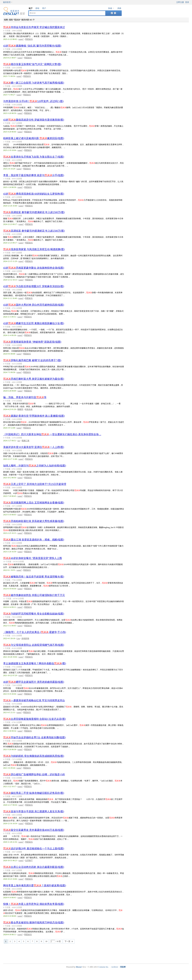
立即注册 (180, 2)
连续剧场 (25, 638)
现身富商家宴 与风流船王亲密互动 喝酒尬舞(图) (34, 249)
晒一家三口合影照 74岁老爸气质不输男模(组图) (34, 83)
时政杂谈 (29, 409)
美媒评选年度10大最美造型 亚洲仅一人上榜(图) (34, 447)
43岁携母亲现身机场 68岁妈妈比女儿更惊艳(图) (34, 194)
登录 (187, 2)
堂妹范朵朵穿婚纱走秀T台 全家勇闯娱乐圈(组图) (34, 737)
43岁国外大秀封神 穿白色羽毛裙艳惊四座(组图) (34, 305)
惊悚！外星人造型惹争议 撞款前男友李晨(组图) (34, 904)
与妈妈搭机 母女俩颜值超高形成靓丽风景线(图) (34, 756)
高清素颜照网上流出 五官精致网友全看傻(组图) (34, 503)
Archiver (115, 967)
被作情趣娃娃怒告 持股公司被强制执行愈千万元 (34, 595)
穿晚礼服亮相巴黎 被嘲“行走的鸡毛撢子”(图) (32, 360)
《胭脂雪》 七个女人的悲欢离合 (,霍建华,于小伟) (35, 632)
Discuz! (79, 967)
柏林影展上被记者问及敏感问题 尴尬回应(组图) (34, 138)
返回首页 (7, 2)
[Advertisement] (97, 953)
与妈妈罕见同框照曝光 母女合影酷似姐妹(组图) (34, 614)
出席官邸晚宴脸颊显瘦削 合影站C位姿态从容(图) (34, 719)
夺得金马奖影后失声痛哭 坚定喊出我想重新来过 (34, 27)
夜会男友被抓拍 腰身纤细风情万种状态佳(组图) (34, 922)
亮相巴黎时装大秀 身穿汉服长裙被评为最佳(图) (34, 379)
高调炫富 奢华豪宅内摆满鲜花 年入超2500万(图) (34, 212)
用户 (44, 8)
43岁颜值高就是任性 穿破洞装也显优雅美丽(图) (34, 120)
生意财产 (29, 861)
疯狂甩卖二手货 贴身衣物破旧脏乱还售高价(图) (34, 793)
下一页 (67, 941)
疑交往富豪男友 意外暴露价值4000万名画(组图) (34, 830)
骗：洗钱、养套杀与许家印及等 (25, 397)
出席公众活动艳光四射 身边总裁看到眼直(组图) (34, 867)
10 (46, 941)
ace (19, 441)
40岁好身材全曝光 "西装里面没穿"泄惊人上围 (33, 558)
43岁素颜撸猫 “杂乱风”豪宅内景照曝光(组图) (32, 46)
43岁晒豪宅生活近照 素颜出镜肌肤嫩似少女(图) (34, 323)
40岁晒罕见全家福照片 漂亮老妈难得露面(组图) (34, 682)
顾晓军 (20, 409)
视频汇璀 (25, 441)
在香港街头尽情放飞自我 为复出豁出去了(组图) (34, 157)
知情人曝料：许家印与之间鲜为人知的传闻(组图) (35, 466)
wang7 (21, 39)
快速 (110, 8)
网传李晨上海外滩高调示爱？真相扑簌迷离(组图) (35, 885)
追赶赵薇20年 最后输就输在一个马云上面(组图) (34, 848)
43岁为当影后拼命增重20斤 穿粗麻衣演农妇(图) (34, 286)
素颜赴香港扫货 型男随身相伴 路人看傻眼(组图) (34, 416)
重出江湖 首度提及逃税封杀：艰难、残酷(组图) (34, 540)
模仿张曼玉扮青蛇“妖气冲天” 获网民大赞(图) (32, 64)
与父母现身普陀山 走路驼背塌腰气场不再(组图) (34, 645)
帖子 (31, 8)
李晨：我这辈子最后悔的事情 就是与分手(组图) (34, 175)
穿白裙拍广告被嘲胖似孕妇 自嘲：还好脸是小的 (34, 774)
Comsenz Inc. (104, 967)
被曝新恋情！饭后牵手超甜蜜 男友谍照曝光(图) (34, 577)
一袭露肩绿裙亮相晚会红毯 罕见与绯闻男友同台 (34, 700)
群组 (37, 8)
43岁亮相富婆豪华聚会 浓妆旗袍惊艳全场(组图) (34, 268)
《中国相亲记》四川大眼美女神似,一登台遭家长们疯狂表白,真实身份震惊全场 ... (52, 434)
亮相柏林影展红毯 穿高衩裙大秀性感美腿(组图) (34, 521)
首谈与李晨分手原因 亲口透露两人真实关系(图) (34, 811)
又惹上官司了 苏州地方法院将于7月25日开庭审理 (35, 484)
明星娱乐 (29, 39)
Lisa (18, 638)
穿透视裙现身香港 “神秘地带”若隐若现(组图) (32, 342)
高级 (119, 8)
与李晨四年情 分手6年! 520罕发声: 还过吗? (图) (33, 101)
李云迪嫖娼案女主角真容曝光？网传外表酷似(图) (35, 663)
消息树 (123, 967)
